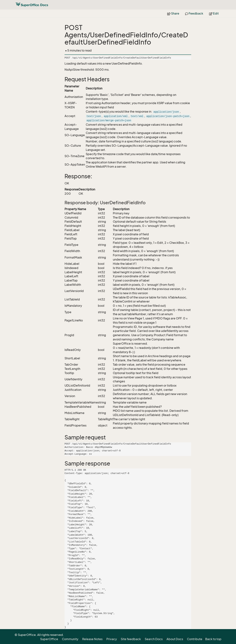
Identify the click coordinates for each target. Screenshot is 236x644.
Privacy (112, 639)
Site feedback (131, 639)
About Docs (175, 639)
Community (70, 639)
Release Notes (92, 639)
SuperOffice (49, 639)
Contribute (195, 639)
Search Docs (154, 639)
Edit (214, 13)
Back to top (213, 639)
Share (173, 13)
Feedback (194, 13)
